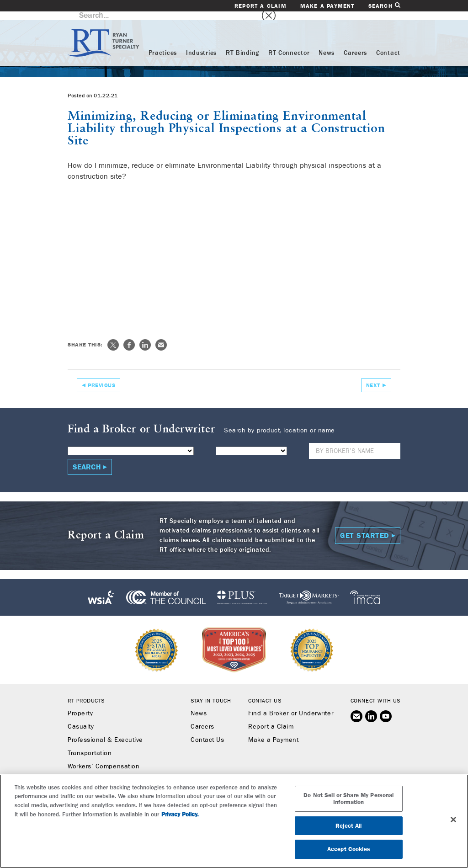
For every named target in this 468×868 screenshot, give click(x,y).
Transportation (90, 745)
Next (373, 377)
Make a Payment (327, 6)
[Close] (453, 820)
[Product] (131, 442)
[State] (251, 442)
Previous (101, 377)
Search (384, 6)
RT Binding (242, 44)
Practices (163, 44)
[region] (234, 821)
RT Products (86, 692)
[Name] (355, 442)
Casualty (81, 718)
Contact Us (207, 731)
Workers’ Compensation (104, 758)
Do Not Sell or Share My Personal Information (348, 799)
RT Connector (289, 44)
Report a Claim (261, 6)
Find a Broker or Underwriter (291, 705)
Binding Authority (93, 771)
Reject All (348, 826)
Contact (388, 44)
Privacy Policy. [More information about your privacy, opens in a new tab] (180, 814)
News (327, 44)
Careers (355, 44)
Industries (201, 44)
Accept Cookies (349, 849)
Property (80, 705)
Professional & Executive (105, 731)
